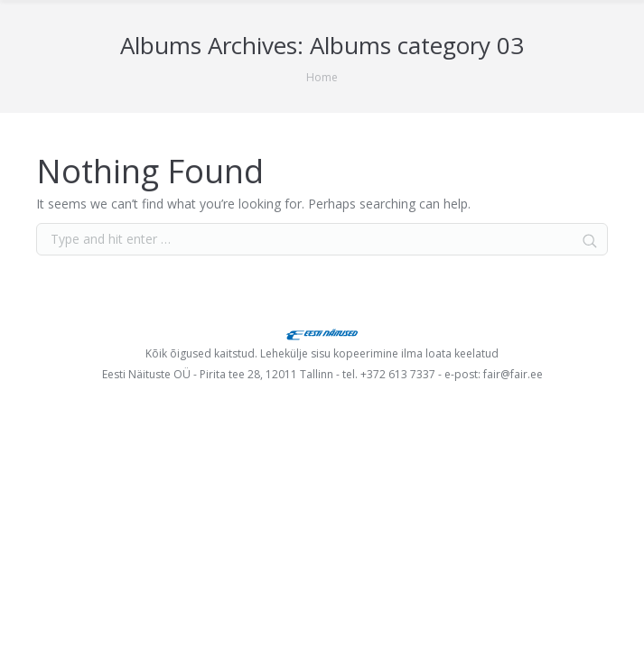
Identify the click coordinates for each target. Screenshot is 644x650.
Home (322, 77)
